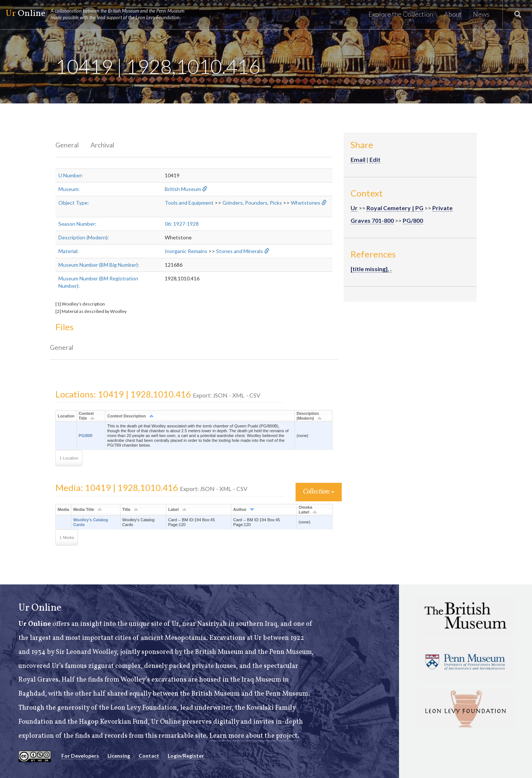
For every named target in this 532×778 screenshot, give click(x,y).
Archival (102, 145)
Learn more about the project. (254, 736)
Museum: (69, 189)
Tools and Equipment (189, 203)
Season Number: (77, 224)
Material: (69, 251)
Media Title (84, 509)
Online (98, 14)
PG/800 (86, 436)
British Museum (183, 189)
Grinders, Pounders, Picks (252, 203)
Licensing (119, 756)
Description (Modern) (308, 416)
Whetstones (306, 203)
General (67, 145)
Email (358, 159)
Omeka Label (305, 510)
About (453, 14)
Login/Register (186, 756)
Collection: (319, 492)
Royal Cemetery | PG (395, 208)
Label (173, 509)
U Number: (71, 175)
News (481, 14)
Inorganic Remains (186, 251)
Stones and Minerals (240, 251)
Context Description (127, 416)
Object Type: (74, 203)
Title (126, 509)
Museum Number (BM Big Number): (99, 265)
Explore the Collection (401, 14)
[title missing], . (371, 269)
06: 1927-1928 (182, 224)
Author (240, 509)
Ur (354, 208)
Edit (375, 159)
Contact (149, 756)
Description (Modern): (84, 237)
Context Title (86, 416)
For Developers (80, 756)
